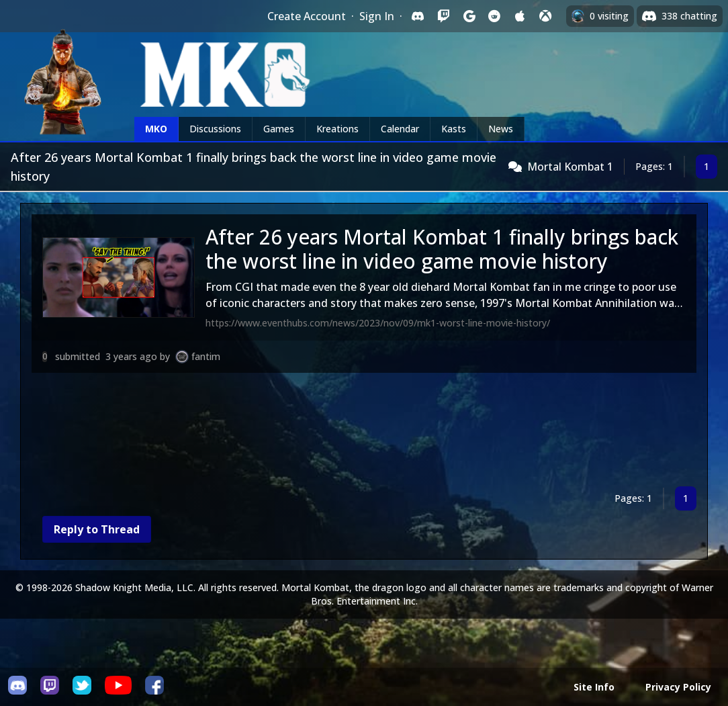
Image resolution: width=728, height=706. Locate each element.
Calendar (400, 129)
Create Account (307, 16)
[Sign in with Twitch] (443, 16)
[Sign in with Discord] (418, 16)
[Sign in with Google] (469, 16)
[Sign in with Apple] (520, 16)
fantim (206, 356)
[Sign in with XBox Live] (545, 16)
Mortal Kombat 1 (570, 167)
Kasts (454, 129)
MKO (156, 129)
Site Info (594, 687)
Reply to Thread (97, 529)
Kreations (337, 129)
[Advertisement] (364, 432)
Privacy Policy (678, 687)
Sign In (377, 16)
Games (279, 129)
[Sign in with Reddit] (494, 16)
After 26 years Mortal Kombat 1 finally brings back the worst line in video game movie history (442, 249)
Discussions (215, 129)
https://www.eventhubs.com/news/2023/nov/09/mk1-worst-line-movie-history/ (378, 323)
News (501, 129)
